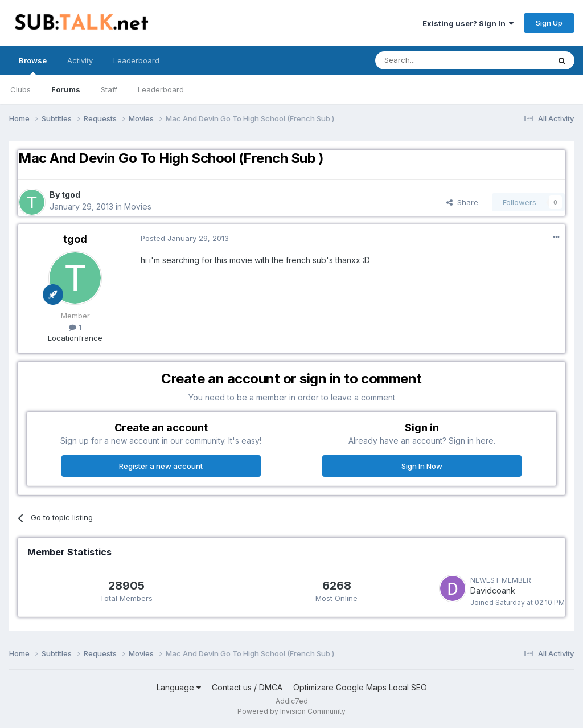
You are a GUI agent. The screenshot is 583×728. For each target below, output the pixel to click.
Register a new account (161, 466)
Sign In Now (422, 466)
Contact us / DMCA (247, 687)
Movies (138, 206)
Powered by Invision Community (291, 711)
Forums (66, 89)
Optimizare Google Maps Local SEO (360, 687)
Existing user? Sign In (468, 23)
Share (462, 202)
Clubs (20, 89)
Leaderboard (161, 89)
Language (179, 687)
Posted (185, 238)
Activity (80, 60)
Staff (109, 89)
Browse (33, 66)
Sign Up (549, 23)
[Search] (433, 60)
